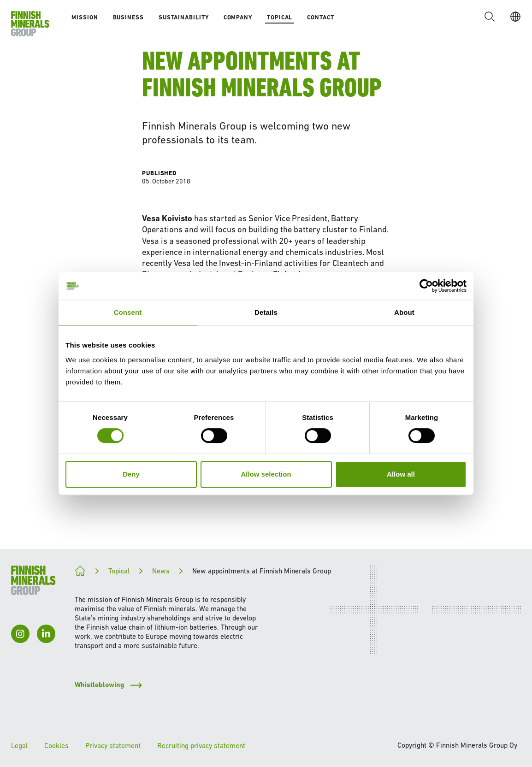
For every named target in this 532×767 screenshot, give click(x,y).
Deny (131, 474)
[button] (490, 17)
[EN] (515, 17)
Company (238, 17)
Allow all (401, 474)
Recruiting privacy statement (201, 746)
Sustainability (184, 17)
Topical (280, 17)
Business (128, 17)
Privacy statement (113, 746)
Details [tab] (266, 312)
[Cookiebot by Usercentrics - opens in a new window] (426, 286)
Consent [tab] (128, 312)
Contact (321, 17)
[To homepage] (30, 24)
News (161, 571)
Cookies (56, 746)
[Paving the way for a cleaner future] (80, 571)
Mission (85, 17)
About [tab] (404, 312)
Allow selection (266, 474)
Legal (19, 746)
